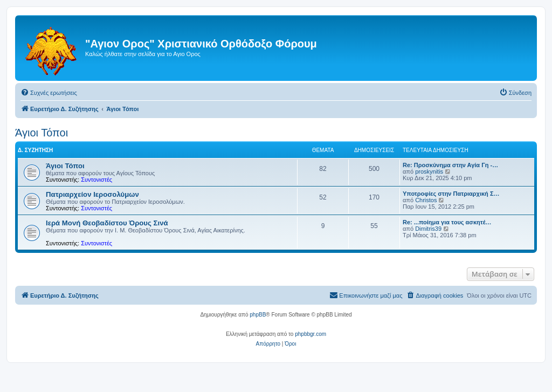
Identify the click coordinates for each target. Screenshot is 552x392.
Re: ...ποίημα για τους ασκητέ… (447, 222)
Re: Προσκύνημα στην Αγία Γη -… (450, 165)
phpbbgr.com (310, 334)
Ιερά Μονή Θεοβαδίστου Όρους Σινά (107, 223)
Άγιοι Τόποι (42, 133)
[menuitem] (49, 93)
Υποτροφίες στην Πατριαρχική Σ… (451, 194)
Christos (426, 200)
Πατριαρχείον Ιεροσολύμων (92, 194)
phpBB (258, 315)
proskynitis (429, 171)
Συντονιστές (96, 180)
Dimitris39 (428, 229)
